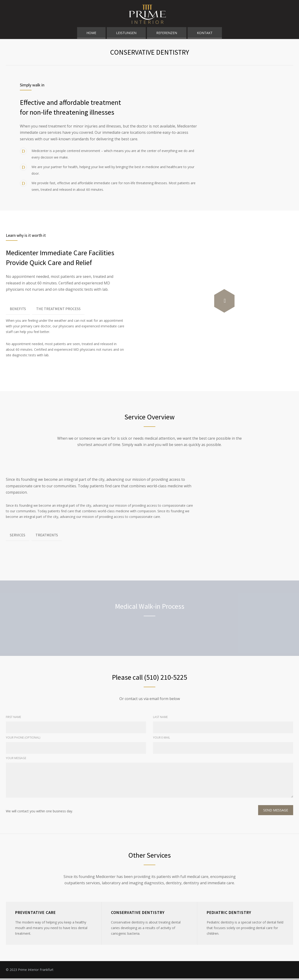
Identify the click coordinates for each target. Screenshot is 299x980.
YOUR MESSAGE (16, 760)
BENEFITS (18, 310)
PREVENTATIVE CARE (36, 914)
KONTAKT (205, 34)
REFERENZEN (167, 34)
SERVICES (18, 537)
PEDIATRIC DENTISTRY (229, 914)
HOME (91, 34)
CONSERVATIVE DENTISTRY (138, 914)
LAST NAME (160, 719)
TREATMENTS (47, 537)
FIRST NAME (13, 719)
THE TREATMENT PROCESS (58, 310)
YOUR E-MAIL (162, 739)
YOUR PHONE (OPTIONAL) (23, 739)
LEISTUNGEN (126, 34)
